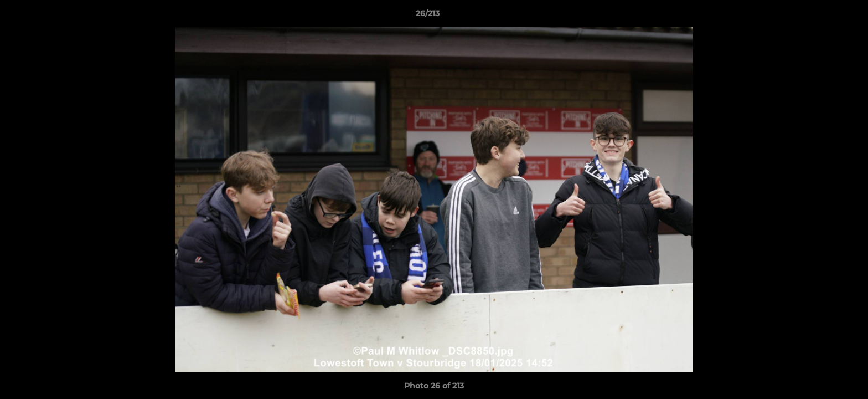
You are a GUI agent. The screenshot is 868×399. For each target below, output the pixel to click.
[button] (821, 16)
